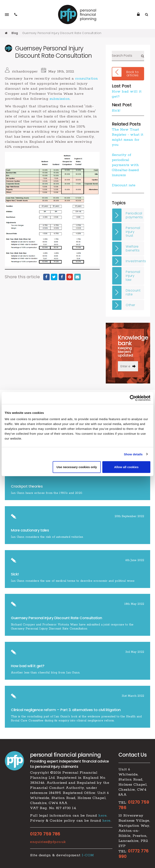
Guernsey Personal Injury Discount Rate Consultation (57, 618)
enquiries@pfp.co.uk (48, 842)
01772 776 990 (134, 854)
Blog (15, 33)
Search (143, 56)
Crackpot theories (27, 486)
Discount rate (124, 185)
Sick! (116, 110)
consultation (87, 79)
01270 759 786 (45, 834)
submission (60, 99)
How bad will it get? (28, 666)
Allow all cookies (126, 467)
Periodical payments (134, 215)
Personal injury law (133, 276)
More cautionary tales (30, 530)
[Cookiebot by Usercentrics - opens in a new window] (133, 398)
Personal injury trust (133, 232)
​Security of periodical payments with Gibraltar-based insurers (125, 165)
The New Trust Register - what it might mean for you (128, 137)
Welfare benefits (133, 248)
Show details (133, 454)
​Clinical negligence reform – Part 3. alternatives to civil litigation (66, 710)
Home (6, 33)
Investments (135, 261)
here (102, 815)
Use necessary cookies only (77, 467)
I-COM (88, 855)
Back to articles (133, 74)
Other (130, 305)
